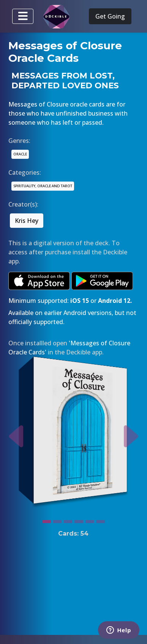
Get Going (110, 16)
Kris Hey (27, 221)
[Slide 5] (90, 520)
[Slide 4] (79, 520)
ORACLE (20, 154)
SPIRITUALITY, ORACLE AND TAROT (43, 186)
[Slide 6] (100, 520)
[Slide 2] (57, 520)
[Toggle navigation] (23, 16)
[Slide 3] (68, 520)
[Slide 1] (46, 520)
